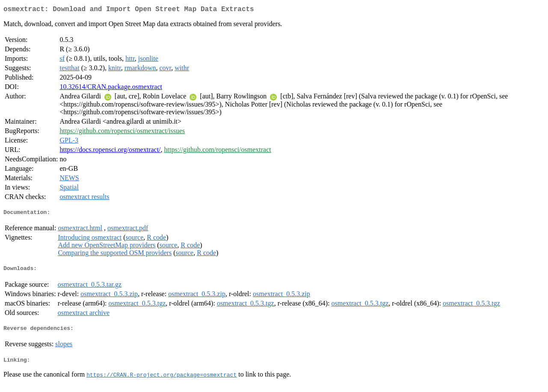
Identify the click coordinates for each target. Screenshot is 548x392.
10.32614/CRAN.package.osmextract (111, 88)
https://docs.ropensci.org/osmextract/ (110, 151)
